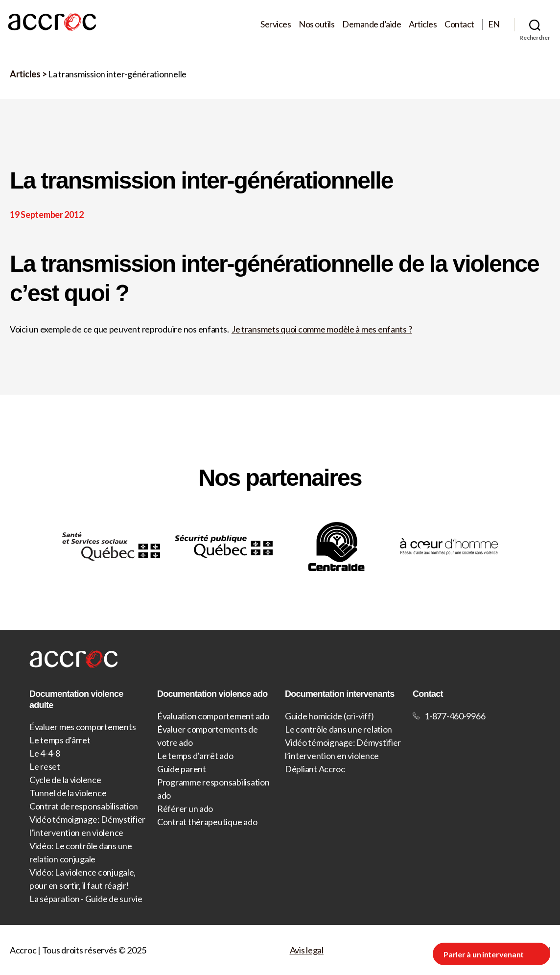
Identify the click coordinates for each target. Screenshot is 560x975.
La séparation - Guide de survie (86, 899)
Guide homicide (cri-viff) (329, 716)
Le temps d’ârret (60, 740)
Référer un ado (185, 809)
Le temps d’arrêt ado (195, 756)
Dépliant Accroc (315, 769)
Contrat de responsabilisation (84, 806)
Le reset (45, 766)
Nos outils (316, 24)
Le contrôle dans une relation (338, 729)
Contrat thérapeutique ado (207, 822)
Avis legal (307, 950)
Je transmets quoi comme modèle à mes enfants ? (322, 329)
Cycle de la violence (65, 780)
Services (276, 24)
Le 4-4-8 (45, 753)
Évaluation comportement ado (213, 716)
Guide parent (182, 769)
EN (494, 24)
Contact (459, 24)
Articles (423, 24)
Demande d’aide (372, 24)
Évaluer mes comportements (82, 727)
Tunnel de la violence (68, 793)
